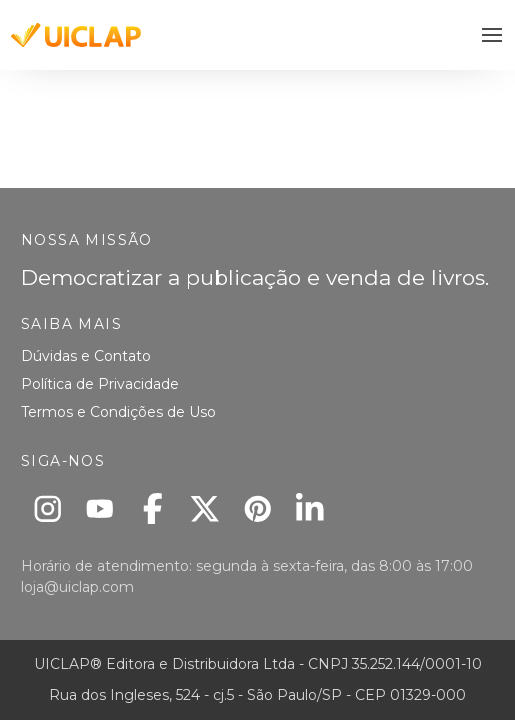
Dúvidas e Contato (86, 356)
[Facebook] (152, 508)
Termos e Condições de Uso (118, 412)
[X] (205, 508)
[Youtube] (100, 508)
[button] (492, 35)
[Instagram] (47, 508)
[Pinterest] (257, 508)
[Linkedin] (310, 508)
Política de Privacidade (100, 384)
